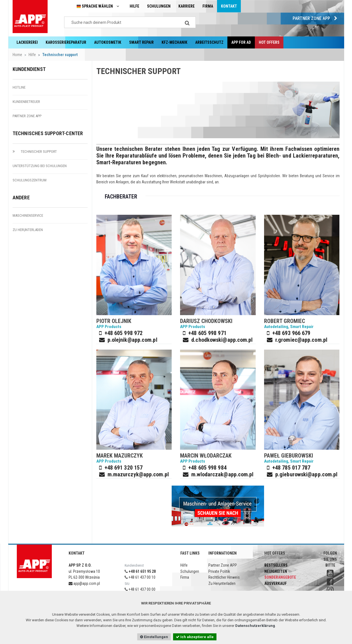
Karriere (187, 6)
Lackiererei (27, 42)
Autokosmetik (108, 42)
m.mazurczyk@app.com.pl (138, 474)
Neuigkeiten (276, 571)
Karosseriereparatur (66, 42)
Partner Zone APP (316, 18)
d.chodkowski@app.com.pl (222, 340)
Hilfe (134, 6)
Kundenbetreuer (26, 102)
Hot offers (269, 42)
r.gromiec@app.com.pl (301, 340)
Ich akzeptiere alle (195, 637)
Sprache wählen (99, 6)
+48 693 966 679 (291, 333)
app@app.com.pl (84, 583)
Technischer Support (35, 152)
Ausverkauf (276, 583)
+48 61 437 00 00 (140, 589)
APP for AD (241, 42)
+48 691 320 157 (124, 468)
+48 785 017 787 (291, 468)
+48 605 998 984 (207, 468)
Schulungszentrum (30, 180)
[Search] (187, 22)
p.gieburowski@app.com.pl (306, 474)
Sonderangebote (280, 577)
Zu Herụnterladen (28, 230)
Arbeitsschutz (209, 42)
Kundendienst (29, 69)
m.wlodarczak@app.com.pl (222, 474)
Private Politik (219, 571)
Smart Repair (141, 42)
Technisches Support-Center (48, 133)
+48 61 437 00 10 (140, 577)
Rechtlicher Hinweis (224, 577)
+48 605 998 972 (124, 333)
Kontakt (229, 6)
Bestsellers (276, 565)
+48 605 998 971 (207, 333)
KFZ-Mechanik (174, 42)
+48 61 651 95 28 (140, 571)
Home (17, 55)
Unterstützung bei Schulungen (40, 166)
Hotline (19, 87)
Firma (208, 6)
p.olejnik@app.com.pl (132, 340)
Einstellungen (154, 637)
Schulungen (159, 6)
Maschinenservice (28, 215)
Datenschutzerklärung (255, 626)
